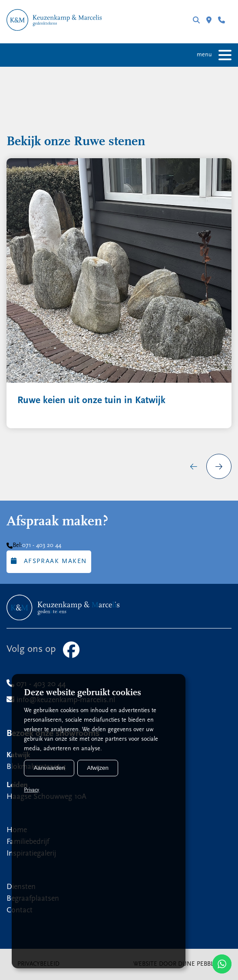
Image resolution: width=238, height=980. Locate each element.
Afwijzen (98, 768)
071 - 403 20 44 (221, 20)
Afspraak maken (49, 561)
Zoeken (196, 20)
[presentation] (194, 466)
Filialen (209, 20)
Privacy (31, 790)
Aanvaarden (49, 768)
